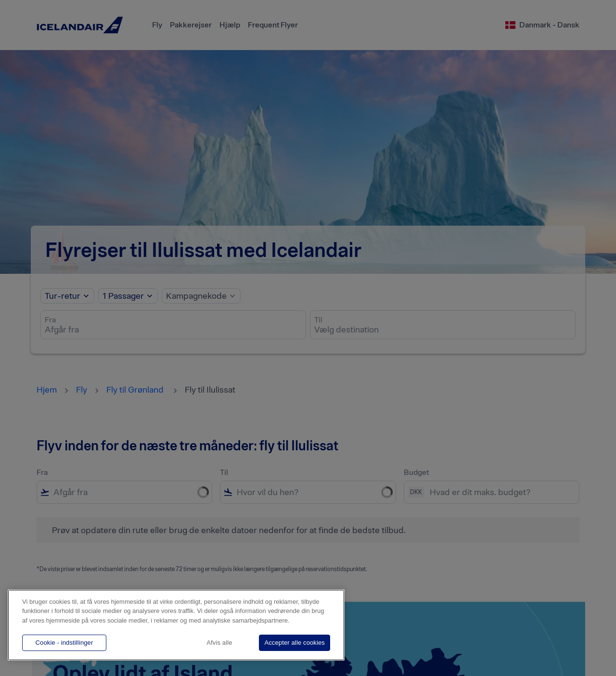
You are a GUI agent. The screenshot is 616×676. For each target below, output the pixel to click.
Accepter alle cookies (295, 643)
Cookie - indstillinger (64, 643)
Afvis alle (219, 643)
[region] (176, 625)
